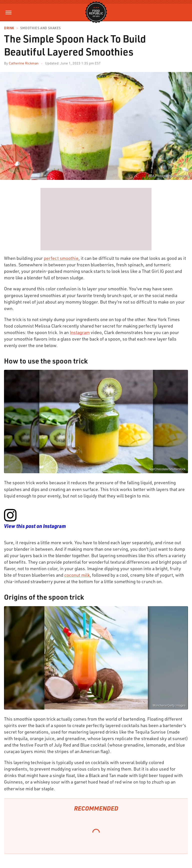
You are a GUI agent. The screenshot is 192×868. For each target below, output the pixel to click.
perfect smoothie (61, 258)
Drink (9, 28)
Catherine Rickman (24, 63)
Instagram (80, 332)
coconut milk (77, 575)
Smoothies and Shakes (40, 28)
